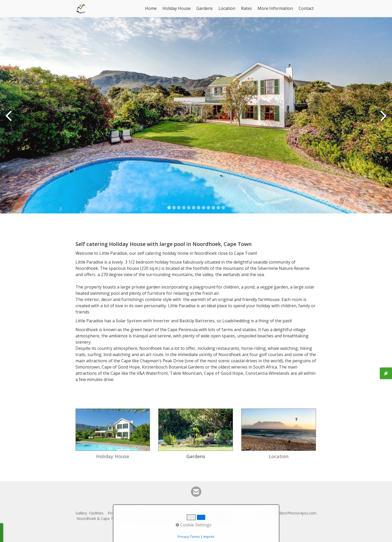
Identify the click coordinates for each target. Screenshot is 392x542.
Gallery (81, 513)
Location (227, 8)
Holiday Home (200, 513)
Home (151, 8)
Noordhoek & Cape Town (99, 518)
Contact (306, 8)
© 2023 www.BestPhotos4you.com (286, 513)
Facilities (96, 513)
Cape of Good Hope (224, 373)
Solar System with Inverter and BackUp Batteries (165, 321)
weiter (383, 119)
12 (223, 208)
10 (213, 208)
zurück (9, 119)
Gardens (205, 8)
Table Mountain (186, 373)
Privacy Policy (181, 518)
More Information (275, 8)
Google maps (139, 513)
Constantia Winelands (267, 373)
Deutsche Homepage (214, 518)
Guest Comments (169, 513)
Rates (246, 8)
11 (218, 208)
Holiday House (177, 8)
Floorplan (116, 513)
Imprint (160, 518)
